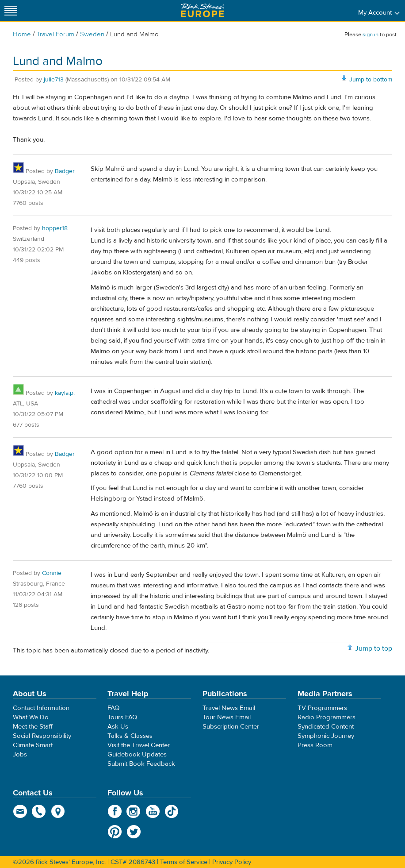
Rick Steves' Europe (202, 10)
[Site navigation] (11, 10)
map (58, 811)
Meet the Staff (33, 727)
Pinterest (115, 832)
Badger (65, 171)
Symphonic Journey (326, 736)
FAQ (113, 708)
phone (39, 811)
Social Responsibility (42, 736)
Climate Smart (33, 745)
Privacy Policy (232, 862)
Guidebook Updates (137, 754)
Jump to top (374, 648)
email (20, 811)
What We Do (31, 717)
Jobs (20, 754)
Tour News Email (227, 717)
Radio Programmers (327, 717)
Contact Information (41, 708)
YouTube (153, 811)
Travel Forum (55, 34)
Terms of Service (184, 862)
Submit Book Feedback (141, 764)
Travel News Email (229, 708)
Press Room (315, 745)
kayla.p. (65, 393)
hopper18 (55, 228)
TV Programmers (322, 708)
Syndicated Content (326, 727)
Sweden (92, 34)
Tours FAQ (122, 717)
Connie (52, 573)
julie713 (54, 80)
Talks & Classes (130, 736)
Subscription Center (231, 727)
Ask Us (118, 727)
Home (22, 34)
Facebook (115, 811)
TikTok (172, 811)
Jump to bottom (371, 80)
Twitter (134, 832)
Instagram (134, 811)
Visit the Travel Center (139, 745)
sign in (371, 35)
